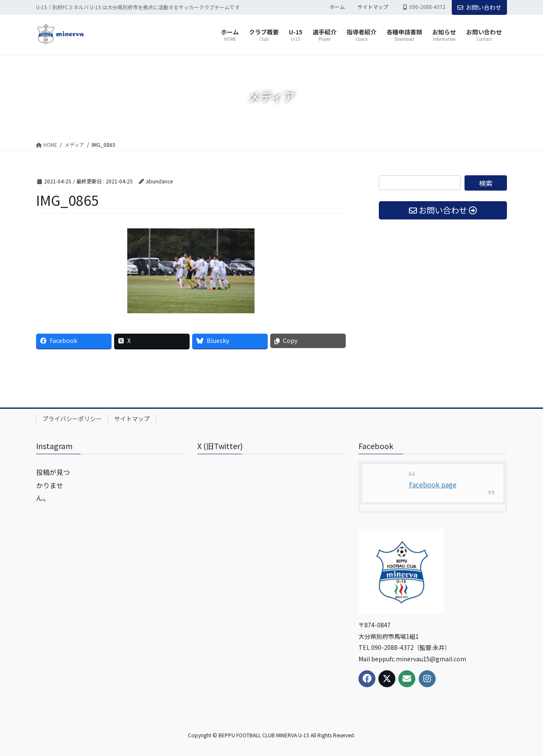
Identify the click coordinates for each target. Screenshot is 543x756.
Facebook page (433, 484)
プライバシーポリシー (72, 419)
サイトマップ (373, 7)
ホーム (337, 7)
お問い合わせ (479, 7)
